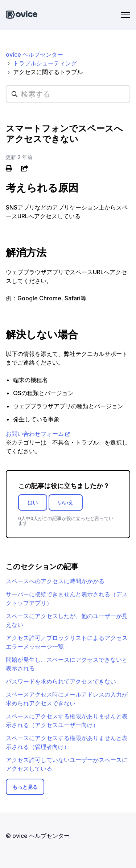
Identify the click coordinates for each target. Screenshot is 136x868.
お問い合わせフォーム (35, 434)
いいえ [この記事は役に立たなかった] (66, 502)
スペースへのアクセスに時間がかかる (55, 581)
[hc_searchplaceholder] (68, 94)
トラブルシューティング (45, 63)
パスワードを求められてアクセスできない (61, 681)
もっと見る (25, 787)
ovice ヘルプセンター (34, 54)
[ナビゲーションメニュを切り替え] (125, 15)
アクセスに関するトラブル (48, 72)
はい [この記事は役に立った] (33, 502)
